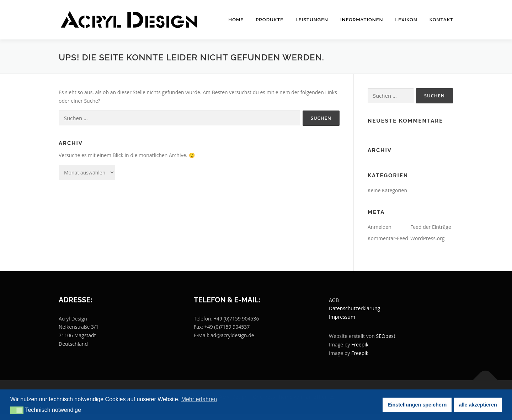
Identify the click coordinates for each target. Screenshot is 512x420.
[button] (17, 410)
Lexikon (406, 20)
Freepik (360, 344)
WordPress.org (427, 238)
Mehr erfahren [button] (199, 399)
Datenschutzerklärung (354, 308)
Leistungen (312, 20)
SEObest (386, 336)
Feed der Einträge (431, 227)
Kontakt (441, 20)
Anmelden (380, 227)
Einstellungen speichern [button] (417, 405)
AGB (334, 300)
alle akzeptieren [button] (478, 405)
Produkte (270, 20)
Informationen (362, 20)
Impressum (342, 317)
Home (236, 20)
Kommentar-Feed (388, 238)
